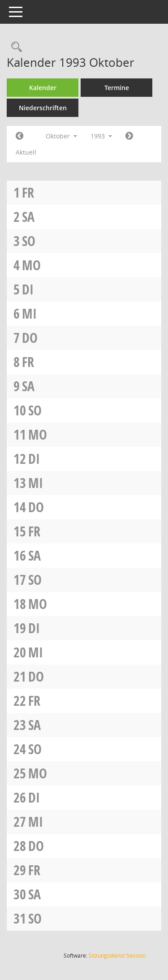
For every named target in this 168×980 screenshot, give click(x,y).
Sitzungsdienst (117, 956)
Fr (28, 192)
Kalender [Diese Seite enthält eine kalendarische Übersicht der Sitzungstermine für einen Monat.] (43, 88)
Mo (31, 265)
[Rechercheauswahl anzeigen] (14, 47)
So (29, 241)
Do (30, 338)
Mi (29, 313)
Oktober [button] (61, 136)
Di (28, 289)
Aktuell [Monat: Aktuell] (26, 152)
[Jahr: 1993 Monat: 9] (19, 136)
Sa (28, 217)
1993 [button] (101, 136)
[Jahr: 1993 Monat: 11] (129, 136)
